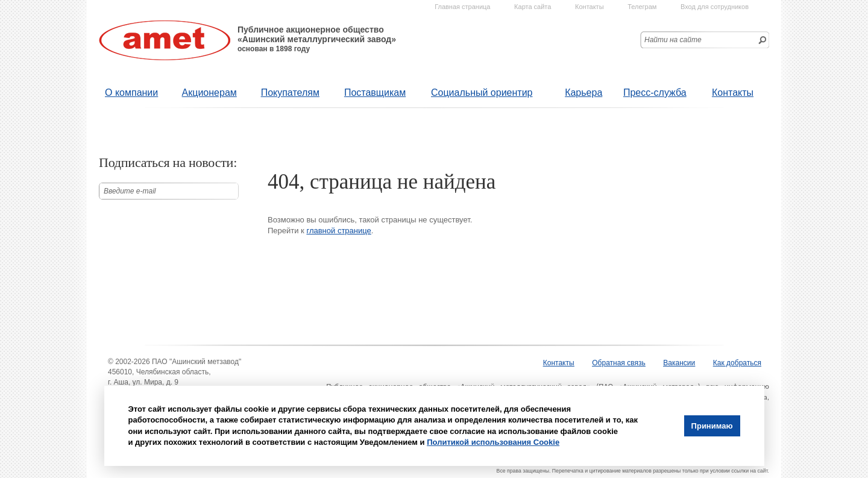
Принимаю (712, 426)
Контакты (733, 93)
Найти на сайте (673, 40)
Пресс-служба (655, 93)
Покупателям (290, 93)
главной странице (338, 231)
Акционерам (209, 93)
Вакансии (679, 363)
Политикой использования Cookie (493, 442)
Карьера (583, 93)
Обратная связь (618, 363)
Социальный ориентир (482, 93)
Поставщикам (375, 93)
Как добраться (737, 363)
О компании (131, 93)
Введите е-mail (130, 191)
